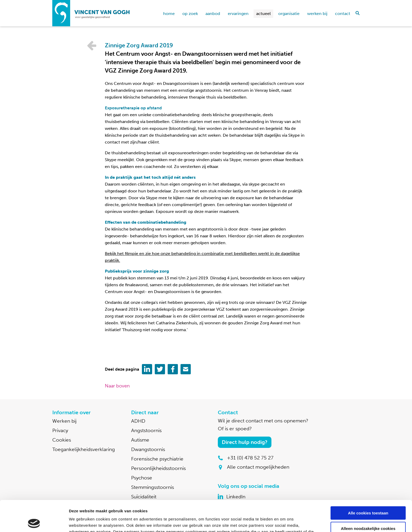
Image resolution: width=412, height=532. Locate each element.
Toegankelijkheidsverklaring (84, 449)
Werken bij (317, 14)
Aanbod (213, 14)
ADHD (138, 421)
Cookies (62, 440)
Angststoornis (146, 430)
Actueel (263, 14)
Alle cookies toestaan (368, 482)
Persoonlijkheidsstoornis (158, 468)
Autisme (140, 440)
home (169, 14)
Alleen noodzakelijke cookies (368, 497)
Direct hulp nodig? (245, 442)
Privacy (60, 430)
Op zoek (190, 14)
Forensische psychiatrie (157, 459)
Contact (343, 14)
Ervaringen (238, 14)
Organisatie (289, 14)
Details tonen (81, 522)
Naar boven (117, 386)
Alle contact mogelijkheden (258, 467)
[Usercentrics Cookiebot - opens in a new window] (34, 522)
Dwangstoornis (148, 449)
